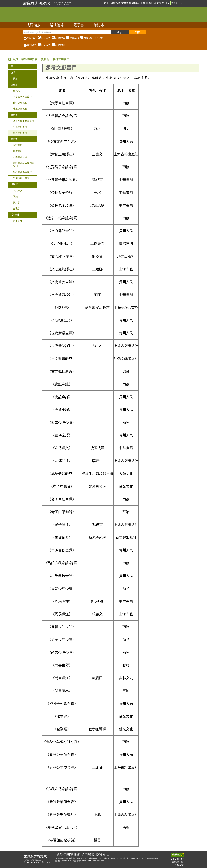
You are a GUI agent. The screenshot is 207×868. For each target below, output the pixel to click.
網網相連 (100, 854)
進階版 (174, 3)
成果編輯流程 (20, 109)
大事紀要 (18, 221)
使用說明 (148, 3)
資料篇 (14, 115)
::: (101, 3)
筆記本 (99, 25)
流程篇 (14, 85)
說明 (13, 72)
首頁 (106, 3)
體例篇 (14, 139)
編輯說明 (137, 3)
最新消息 (115, 3)
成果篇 (14, 184)
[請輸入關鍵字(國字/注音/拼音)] (67, 32)
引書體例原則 (20, 157)
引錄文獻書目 (20, 127)
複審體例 (18, 151)
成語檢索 (33, 25)
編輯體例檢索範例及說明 (24, 165)
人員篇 (14, 78)
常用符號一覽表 (21, 178)
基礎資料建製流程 (22, 97)
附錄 (15, 197)
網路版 (17, 203)
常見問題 (126, 3)
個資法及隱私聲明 (66, 854)
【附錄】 (15, 215)
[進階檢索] (137, 32)
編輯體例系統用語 (22, 172)
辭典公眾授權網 (86, 854)
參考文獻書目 (20, 133)
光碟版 (17, 209)
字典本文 (18, 191)
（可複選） (71, 38)
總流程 (17, 91)
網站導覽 (159, 3)
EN (167, 3)
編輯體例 (18, 145)
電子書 (79, 25)
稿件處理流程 (20, 103)
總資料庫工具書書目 (24, 121)
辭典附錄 (57, 25)
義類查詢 (30, 45)
